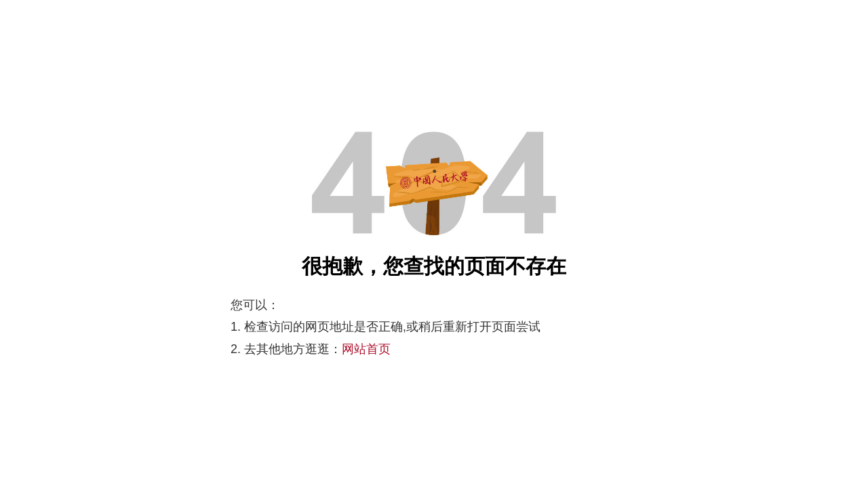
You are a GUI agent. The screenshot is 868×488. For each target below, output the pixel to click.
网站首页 (366, 349)
